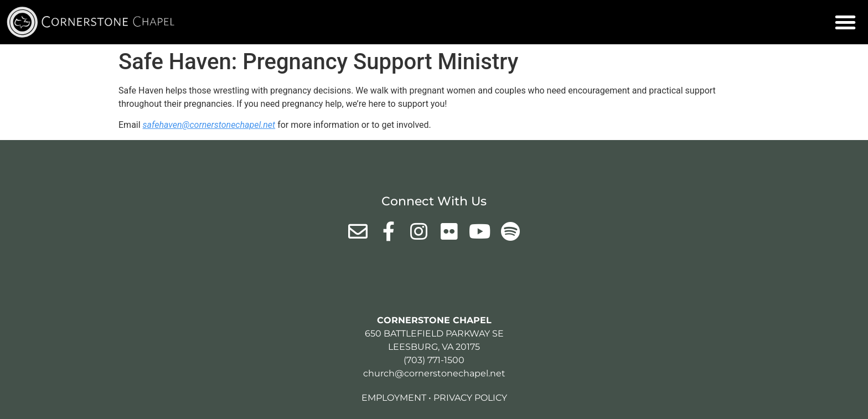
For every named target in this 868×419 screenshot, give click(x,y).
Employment (394, 398)
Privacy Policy (470, 398)
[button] (845, 22)
